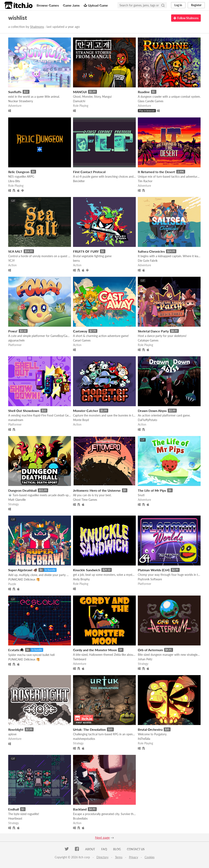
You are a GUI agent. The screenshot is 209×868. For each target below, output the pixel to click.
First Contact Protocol (89, 172)
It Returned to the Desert (156, 172)
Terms (119, 857)
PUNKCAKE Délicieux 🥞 (24, 579)
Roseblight (16, 729)
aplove (12, 734)
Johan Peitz (145, 659)
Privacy (134, 857)
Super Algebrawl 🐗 (23, 570)
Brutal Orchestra (150, 729)
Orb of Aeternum (150, 650)
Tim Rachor (145, 181)
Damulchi (79, 101)
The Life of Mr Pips (152, 490)
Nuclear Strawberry (21, 101)
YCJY (12, 261)
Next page (102, 837)
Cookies (150, 857)
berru (76, 261)
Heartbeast (15, 818)
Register (196, 5)
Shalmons (37, 26)
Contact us (136, 849)
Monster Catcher (86, 411)
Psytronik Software (150, 579)
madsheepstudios (84, 739)
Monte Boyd (81, 420)
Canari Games (82, 340)
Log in (178, 5)
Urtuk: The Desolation (89, 729)
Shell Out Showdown (24, 411)
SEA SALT (15, 251)
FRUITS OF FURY (86, 251)
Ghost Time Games (85, 500)
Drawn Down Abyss (152, 411)
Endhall (14, 809)
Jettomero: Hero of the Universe (97, 490)
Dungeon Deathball (22, 490)
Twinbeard (80, 659)
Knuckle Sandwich (87, 570)
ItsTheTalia (144, 739)
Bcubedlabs (80, 818)
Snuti (141, 495)
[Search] (163, 5)
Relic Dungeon (19, 172)
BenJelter (79, 181)
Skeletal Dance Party (153, 331)
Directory (102, 857)
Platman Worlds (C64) (154, 570)
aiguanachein (16, 340)
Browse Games (48, 5)
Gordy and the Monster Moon (95, 650)
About (90, 849)
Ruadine (144, 92)
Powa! (13, 331)
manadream (16, 420)
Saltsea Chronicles (151, 251)
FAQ (104, 849)
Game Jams (71, 5)
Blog (117, 849)
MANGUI (80, 92)
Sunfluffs (15, 92)
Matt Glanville (17, 500)
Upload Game (96, 5)
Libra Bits (14, 181)
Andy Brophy (81, 579)
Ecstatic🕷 (16, 650)
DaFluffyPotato (147, 420)
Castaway (80, 331)
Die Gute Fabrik (148, 261)
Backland (80, 809)
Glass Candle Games (151, 101)
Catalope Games (148, 340)
